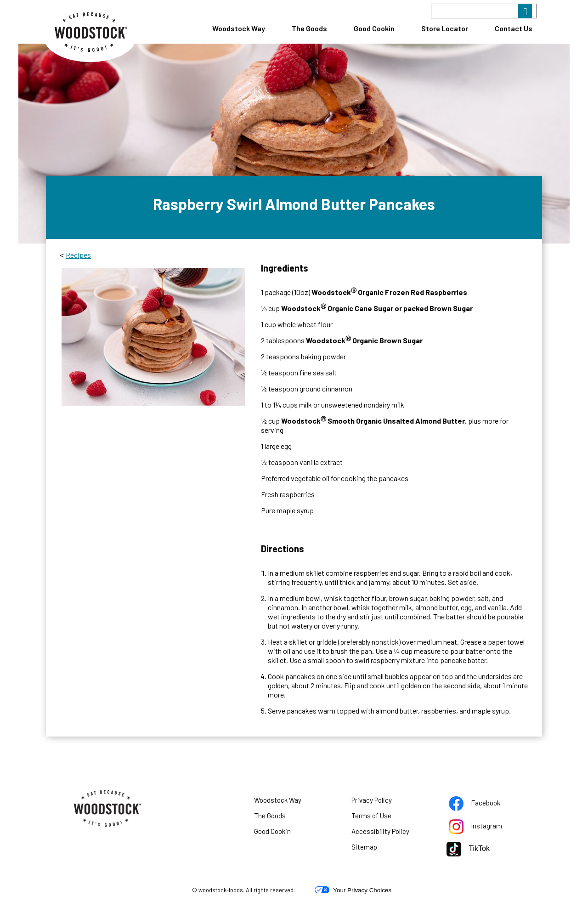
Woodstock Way (239, 28)
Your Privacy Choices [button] (353, 890)
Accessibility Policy (392, 833)
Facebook (486, 805)
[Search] (484, 11)
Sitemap (364, 847)
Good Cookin (374, 28)
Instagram (487, 828)
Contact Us (514, 28)
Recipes (78, 255)
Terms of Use (383, 817)
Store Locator (445, 28)
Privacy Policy (383, 802)
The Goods (309, 28)
